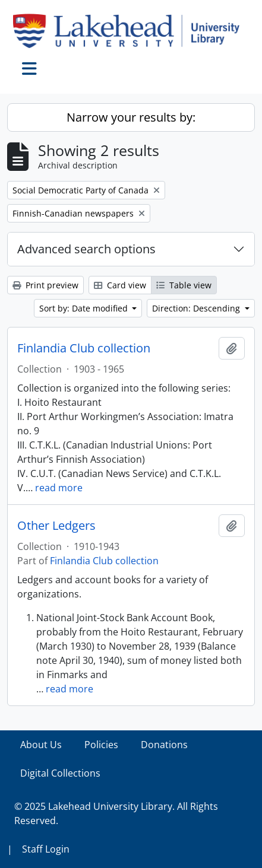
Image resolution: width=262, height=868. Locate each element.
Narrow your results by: (131, 117)
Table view (184, 285)
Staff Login (46, 849)
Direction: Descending (197, 308)
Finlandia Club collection (84, 348)
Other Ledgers (56, 526)
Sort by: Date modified (85, 308)
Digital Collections (60, 773)
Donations (164, 745)
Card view (120, 285)
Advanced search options (86, 249)
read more (59, 488)
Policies (101, 745)
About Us (41, 745)
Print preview (45, 285)
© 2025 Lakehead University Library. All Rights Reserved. (116, 813)
